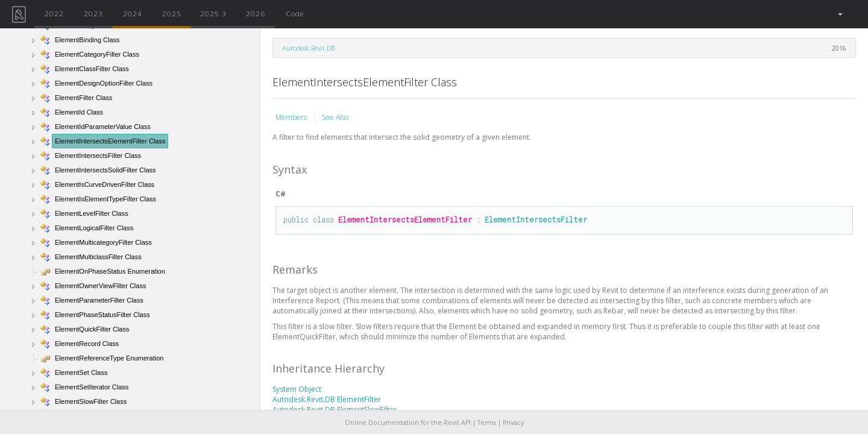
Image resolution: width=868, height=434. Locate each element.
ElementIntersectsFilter (536, 219)
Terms (487, 423)
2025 (172, 13)
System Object (297, 389)
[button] (839, 14)
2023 (93, 13)
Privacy (513, 423)
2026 (256, 13)
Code (295, 13)
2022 (54, 13)
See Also (335, 117)
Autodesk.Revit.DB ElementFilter (327, 399)
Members (292, 117)
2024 (133, 13)
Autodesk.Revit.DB (309, 48)
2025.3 (213, 13)
